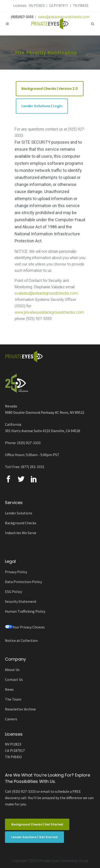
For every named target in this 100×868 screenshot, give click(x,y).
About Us (12, 670)
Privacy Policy (16, 572)
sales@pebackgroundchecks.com (64, 17)
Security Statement (21, 601)
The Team (13, 699)
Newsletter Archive (20, 709)
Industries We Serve (21, 533)
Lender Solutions (19, 513)
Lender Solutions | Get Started (34, 837)
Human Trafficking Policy (25, 611)
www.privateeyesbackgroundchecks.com (49, 312)
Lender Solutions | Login (42, 106)
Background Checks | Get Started (37, 824)
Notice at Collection (21, 640)
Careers (11, 719)
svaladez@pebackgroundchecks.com (46, 293)
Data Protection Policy (23, 582)
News (9, 689)
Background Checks (21, 523)
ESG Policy (13, 592)
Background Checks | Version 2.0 (50, 89)
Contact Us (14, 679)
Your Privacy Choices (25, 627)
